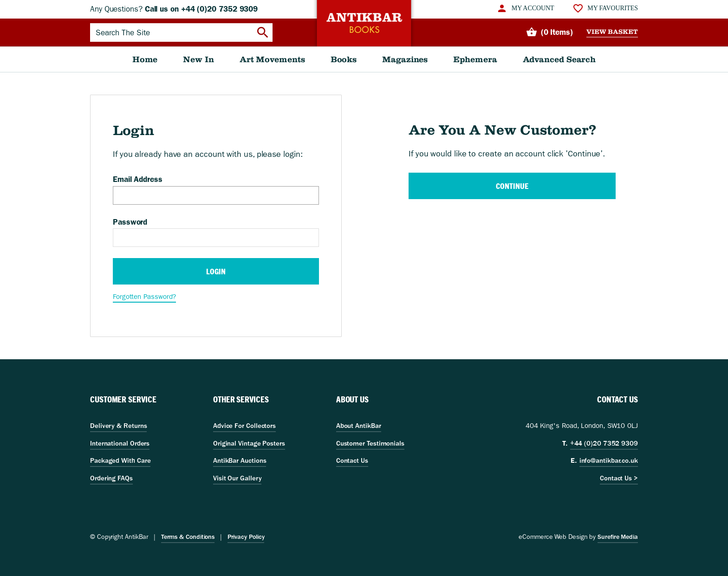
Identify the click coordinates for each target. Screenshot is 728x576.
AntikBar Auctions (240, 460)
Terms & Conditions (188, 537)
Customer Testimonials (370, 443)
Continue (512, 186)
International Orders (120, 443)
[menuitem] (525, 8)
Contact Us (352, 460)
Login (216, 271)
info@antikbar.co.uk (609, 460)
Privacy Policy (246, 537)
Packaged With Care (120, 460)
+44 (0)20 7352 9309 (604, 443)
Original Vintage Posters (249, 443)
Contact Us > (619, 478)
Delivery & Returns (118, 426)
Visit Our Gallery (237, 478)
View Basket (612, 32)
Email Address (138, 179)
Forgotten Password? (144, 297)
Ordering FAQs (111, 478)
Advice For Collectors (244, 426)
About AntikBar (359, 426)
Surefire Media (618, 537)
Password (130, 222)
